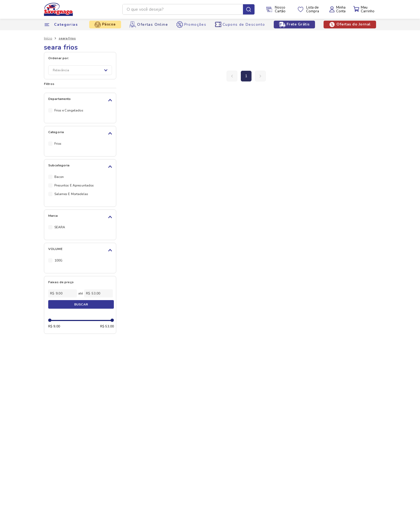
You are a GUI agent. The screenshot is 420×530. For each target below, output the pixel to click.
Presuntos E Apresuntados (74, 185)
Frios (58, 144)
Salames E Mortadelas (71, 194)
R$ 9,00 (54, 326)
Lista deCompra (313, 9)
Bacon (59, 177)
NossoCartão (280, 9)
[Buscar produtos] (249, 9)
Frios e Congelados (69, 110)
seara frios (67, 38)
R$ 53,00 (107, 326)
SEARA (60, 227)
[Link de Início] (48, 38)
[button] (81, 100)
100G (58, 260)
